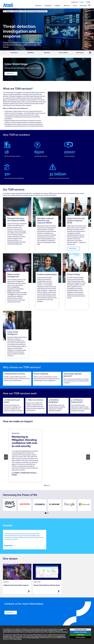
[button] (3, 53)
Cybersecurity (16, 11)
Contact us (75, 2)
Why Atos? (47, 53)
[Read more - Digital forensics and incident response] (29, 591)
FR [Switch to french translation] (89, 2)
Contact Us (10, 612)
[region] (47, 457)
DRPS (12, 294)
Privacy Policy (17, 639)
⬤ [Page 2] (48, 513)
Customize (80, 635)
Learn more (10, 73)
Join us (75, 5)
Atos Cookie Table (33, 638)
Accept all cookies (80, 629)
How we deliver (63, 53)
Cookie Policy (61, 636)
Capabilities (31, 53)
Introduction (14, 53)
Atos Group (83, 5)
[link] (10, 505)
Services (38, 5)
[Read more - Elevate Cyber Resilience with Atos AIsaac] (59, 591)
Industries (48, 5)
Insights (57, 5)
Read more (9, 546)
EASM (9, 291)
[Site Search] (89, 5)
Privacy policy (80, 637)
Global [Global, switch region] (81, 2)
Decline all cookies (80, 632)
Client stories (80, 53)
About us (66, 5)
